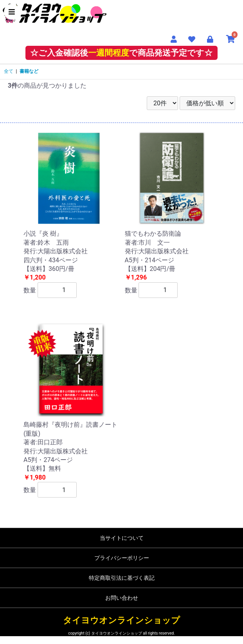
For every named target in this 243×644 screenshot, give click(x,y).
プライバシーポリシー (122, 558)
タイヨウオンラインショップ (121, 620)
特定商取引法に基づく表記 (122, 578)
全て (9, 71)
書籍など (29, 71)
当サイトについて (122, 538)
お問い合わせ (122, 598)
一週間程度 (109, 53)
